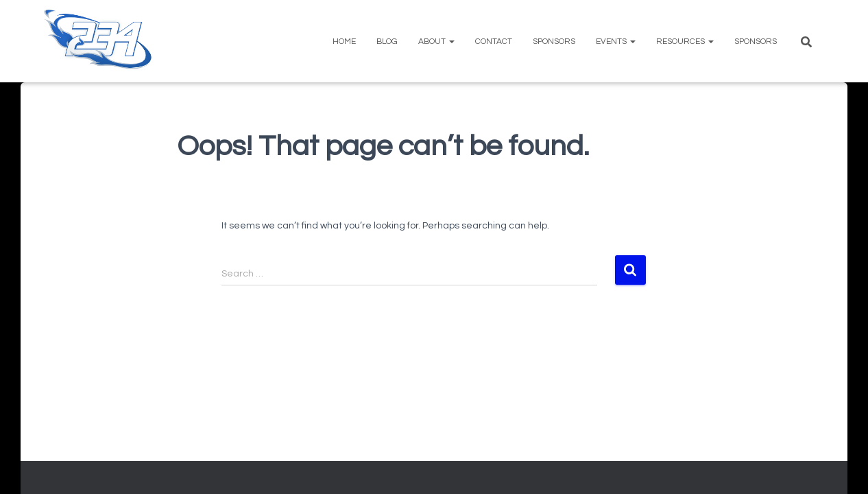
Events (616, 42)
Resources (685, 42)
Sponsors (554, 42)
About (436, 42)
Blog (387, 42)
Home (344, 42)
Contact (494, 42)
